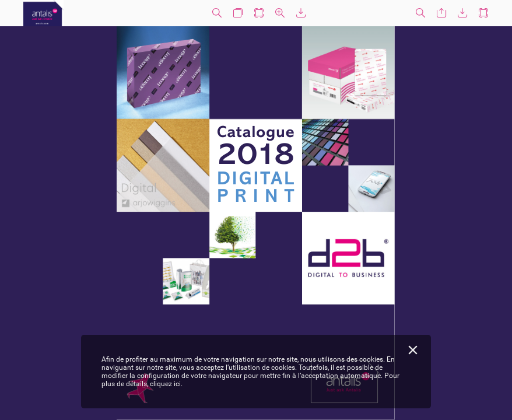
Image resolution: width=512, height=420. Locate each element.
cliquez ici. (166, 384)
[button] (216, 13)
